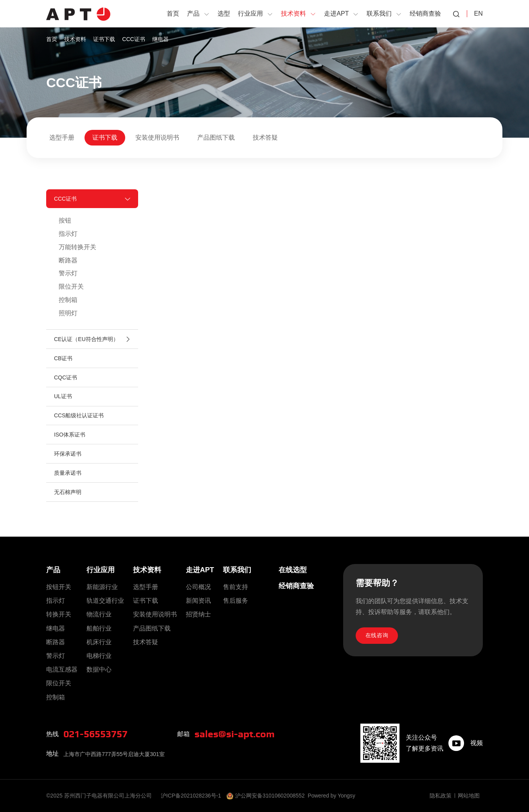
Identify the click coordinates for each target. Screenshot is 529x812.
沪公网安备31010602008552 (271, 796)
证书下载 (104, 39)
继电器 (160, 39)
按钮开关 (59, 587)
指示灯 (68, 234)
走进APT (200, 570)
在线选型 (293, 570)
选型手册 (62, 137)
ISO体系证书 (70, 437)
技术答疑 (265, 137)
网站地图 (469, 796)
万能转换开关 (77, 247)
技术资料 (75, 39)
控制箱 (68, 301)
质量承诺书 (68, 476)
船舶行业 (99, 628)
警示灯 (68, 274)
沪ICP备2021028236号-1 (192, 796)
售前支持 (236, 587)
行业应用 (101, 570)
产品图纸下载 (216, 137)
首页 (52, 39)
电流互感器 (62, 669)
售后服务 (236, 601)
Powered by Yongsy (333, 796)
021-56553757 (98, 734)
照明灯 (68, 314)
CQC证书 (66, 379)
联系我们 (237, 570)
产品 (53, 570)
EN (478, 13)
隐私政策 (441, 796)
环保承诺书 (68, 456)
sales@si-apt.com (237, 734)
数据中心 (99, 669)
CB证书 (63, 360)
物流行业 (99, 615)
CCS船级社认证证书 (79, 418)
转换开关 (59, 615)
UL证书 (63, 399)
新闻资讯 (198, 601)
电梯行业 (99, 656)
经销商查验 (296, 586)
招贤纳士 (198, 615)
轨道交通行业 (105, 601)
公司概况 (198, 587)
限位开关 (71, 287)
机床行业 (99, 642)
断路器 (68, 261)
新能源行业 (102, 587)
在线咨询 (377, 636)
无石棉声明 (68, 495)
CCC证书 (133, 39)
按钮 (65, 221)
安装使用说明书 (157, 137)
